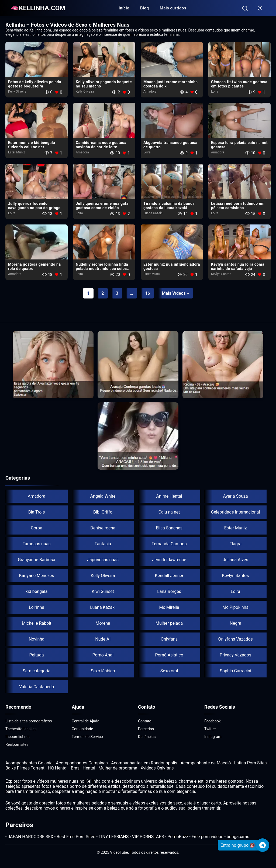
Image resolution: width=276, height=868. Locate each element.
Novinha (36, 639)
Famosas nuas (36, 544)
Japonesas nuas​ (103, 560)
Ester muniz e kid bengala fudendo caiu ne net (32, 145)
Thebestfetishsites (21, 729)
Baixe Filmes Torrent (25, 768)
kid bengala (37, 591)
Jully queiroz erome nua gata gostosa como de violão (102, 206)
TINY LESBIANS (114, 837)
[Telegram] (263, 845)
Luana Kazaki (153, 213)
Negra (235, 623)
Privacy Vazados (235, 655)
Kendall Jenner (169, 576)
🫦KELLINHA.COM (38, 8)
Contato (145, 721)
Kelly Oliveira (17, 92)
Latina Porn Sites (251, 763)
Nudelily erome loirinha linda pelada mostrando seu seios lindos (102, 269)
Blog (144, 8)
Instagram (213, 737)
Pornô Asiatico (169, 655)
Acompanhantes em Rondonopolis (144, 763)
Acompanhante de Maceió (206, 763)
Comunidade (82, 729)
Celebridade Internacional (235, 512)
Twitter (210, 729)
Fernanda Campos (169, 544)
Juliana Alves (235, 560)
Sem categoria (37, 671)
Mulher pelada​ (169, 623)
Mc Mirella (169, 607)
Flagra (236, 544)
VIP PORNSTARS (148, 837)
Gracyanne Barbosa (37, 560)
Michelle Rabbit (37, 623)
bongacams (238, 837)
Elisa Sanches (169, 528)
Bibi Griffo (103, 512)
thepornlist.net (18, 737)
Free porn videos (208, 837)
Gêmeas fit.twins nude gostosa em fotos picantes (239, 84)
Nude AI (103, 639)
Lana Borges (169, 591)
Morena (103, 623)
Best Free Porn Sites (76, 837)
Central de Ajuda (85, 721)
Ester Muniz (17, 152)
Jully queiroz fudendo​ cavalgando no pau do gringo (34, 206)
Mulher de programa (118, 768)
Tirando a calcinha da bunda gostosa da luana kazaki (169, 206)
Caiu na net (169, 512)
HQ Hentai (58, 768)
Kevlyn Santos (221, 274)
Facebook (213, 721)
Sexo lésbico (103, 671)
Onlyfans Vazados (235, 639)
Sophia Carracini (235, 671)
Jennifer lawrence (169, 560)
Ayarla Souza (235, 496)
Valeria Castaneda (37, 687)
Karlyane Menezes (37, 576)
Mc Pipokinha (235, 607)
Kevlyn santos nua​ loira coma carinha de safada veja (238, 266)
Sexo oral (169, 671)
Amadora (150, 92)
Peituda (37, 655)
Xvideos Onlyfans (157, 768)
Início (124, 8)
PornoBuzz (178, 837)
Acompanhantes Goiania (29, 763)
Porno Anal (103, 655)
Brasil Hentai (83, 768)
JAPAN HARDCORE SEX (30, 837)
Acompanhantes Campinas (82, 763)
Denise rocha (103, 528)
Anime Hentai (169, 496)
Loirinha (37, 607)
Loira (215, 92)
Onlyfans (169, 639)
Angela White (103, 496)
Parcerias (146, 729)
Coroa (37, 528)
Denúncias (147, 737)
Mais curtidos (173, 8)
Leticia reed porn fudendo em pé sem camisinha (238, 206)
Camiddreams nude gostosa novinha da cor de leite (101, 145)
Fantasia (103, 544)
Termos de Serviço (87, 737)
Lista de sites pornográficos (29, 721)
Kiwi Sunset (103, 591)
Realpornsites (17, 744)
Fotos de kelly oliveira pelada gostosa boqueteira (35, 84)
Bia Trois (37, 512)
